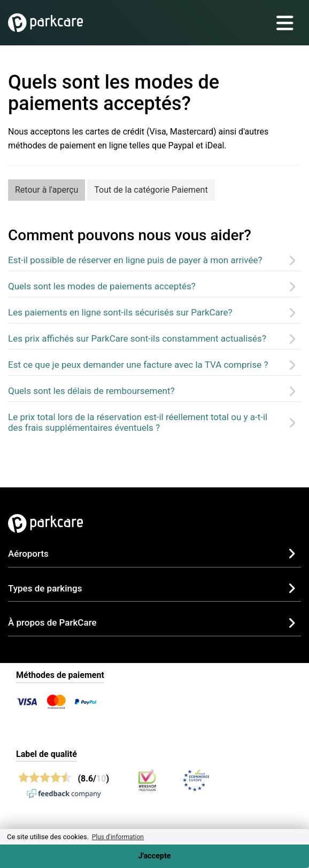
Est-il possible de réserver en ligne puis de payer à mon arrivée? (135, 260)
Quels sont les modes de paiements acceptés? (102, 286)
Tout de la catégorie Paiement (151, 190)
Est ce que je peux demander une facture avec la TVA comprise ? (138, 365)
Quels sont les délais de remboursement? (91, 391)
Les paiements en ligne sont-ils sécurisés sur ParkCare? (120, 312)
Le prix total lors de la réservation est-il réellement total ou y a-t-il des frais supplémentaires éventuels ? (138, 422)
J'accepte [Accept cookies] (154, 856)
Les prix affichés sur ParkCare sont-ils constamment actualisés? (137, 338)
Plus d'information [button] (118, 837)
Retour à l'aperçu (47, 190)
